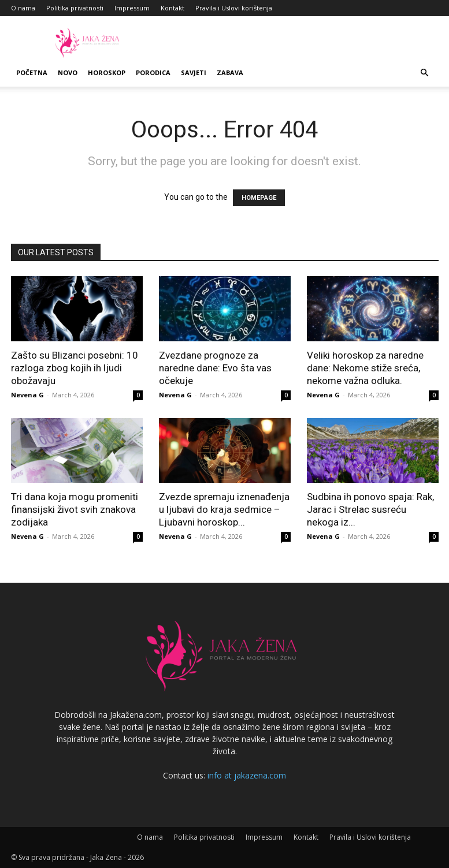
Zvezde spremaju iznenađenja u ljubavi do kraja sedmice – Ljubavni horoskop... (224, 509)
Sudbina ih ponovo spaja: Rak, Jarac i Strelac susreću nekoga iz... (370, 509)
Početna (32, 72)
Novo (68, 72)
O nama (23, 8)
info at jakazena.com (247, 775)
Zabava (230, 72)
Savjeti (194, 72)
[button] (425, 73)
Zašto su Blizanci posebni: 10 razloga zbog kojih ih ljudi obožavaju (75, 368)
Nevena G (27, 395)
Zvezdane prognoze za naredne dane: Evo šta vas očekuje (215, 368)
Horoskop (107, 72)
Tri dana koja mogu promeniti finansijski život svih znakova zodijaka (75, 509)
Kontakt (172, 8)
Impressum (132, 8)
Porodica (153, 72)
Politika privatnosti (75, 8)
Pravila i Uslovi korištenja (234, 8)
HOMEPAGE (259, 198)
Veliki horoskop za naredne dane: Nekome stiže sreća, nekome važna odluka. (365, 368)
